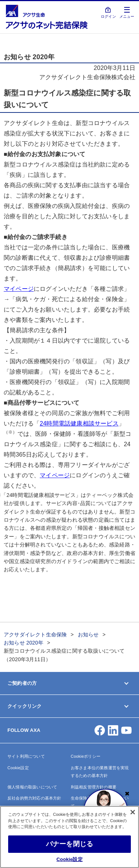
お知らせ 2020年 (24, 643)
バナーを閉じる (69, 844)
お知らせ (88, 635)
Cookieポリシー (86, 756)
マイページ (19, 289)
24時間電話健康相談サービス (79, 423)
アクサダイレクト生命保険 (35, 635)
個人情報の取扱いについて (32, 787)
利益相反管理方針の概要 (94, 787)
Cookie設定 (18, 768)
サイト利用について (26, 756)
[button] (100, 730)
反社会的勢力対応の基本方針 (34, 798)
